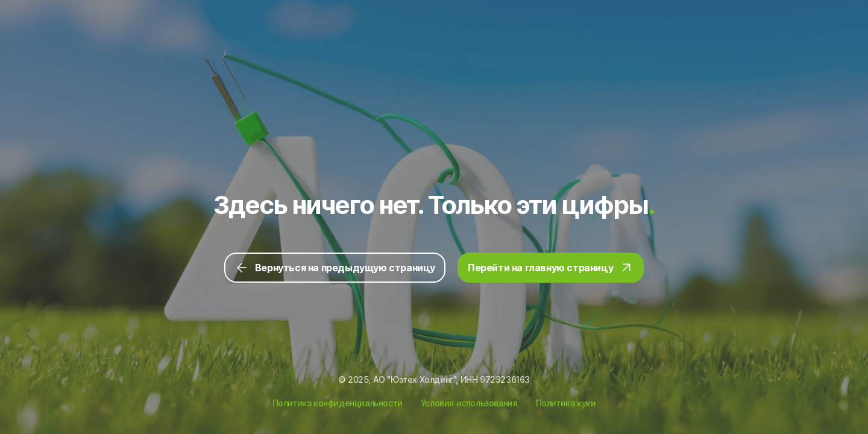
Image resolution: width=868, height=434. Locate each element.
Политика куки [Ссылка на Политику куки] (566, 403)
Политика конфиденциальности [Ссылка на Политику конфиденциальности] (338, 403)
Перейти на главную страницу (551, 268)
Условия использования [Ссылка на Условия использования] (469, 403)
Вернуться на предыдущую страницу (335, 268)
